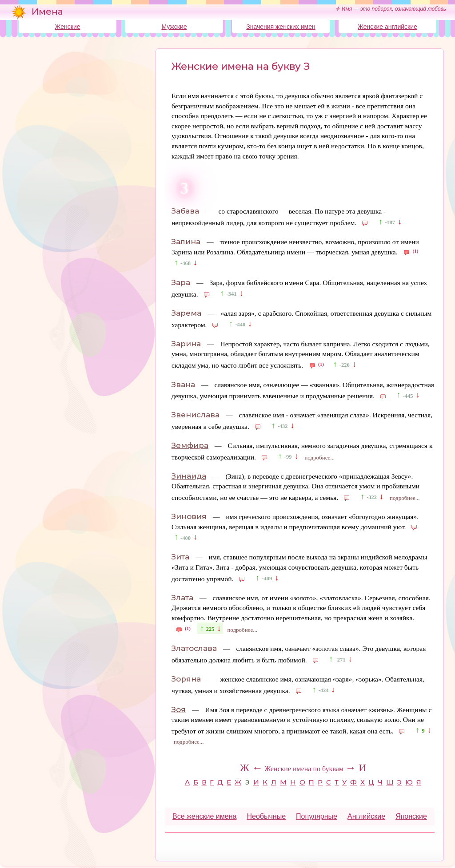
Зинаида (189, 476)
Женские (67, 27)
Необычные (266, 816)
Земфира (190, 445)
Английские (366, 816)
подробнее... (319, 458)
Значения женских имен (281, 27)
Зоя (179, 709)
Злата (182, 598)
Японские (411, 816)
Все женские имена (204, 816)
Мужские (174, 27)
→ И (356, 768)
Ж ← (251, 768)
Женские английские (387, 27)
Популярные (317, 816)
